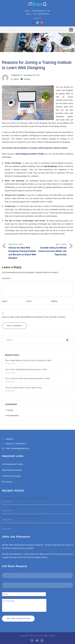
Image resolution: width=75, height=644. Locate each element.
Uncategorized (12, 415)
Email (29, 301)
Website (54, 301)
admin (16, 79)
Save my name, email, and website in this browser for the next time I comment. (34, 317)
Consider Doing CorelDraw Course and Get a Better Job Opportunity (52, 251)
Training (15, 48)
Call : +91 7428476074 (38, 14)
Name (5, 301)
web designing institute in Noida (30, 154)
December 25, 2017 (32, 75)
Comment (7, 278)
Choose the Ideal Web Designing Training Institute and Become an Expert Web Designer (22, 253)
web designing (50, 166)
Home (5, 48)
